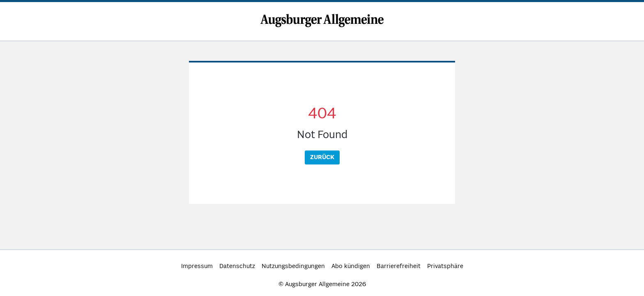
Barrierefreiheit (399, 266)
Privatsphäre (445, 266)
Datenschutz (237, 266)
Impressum (197, 266)
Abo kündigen (351, 266)
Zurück (322, 157)
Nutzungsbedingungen (293, 266)
